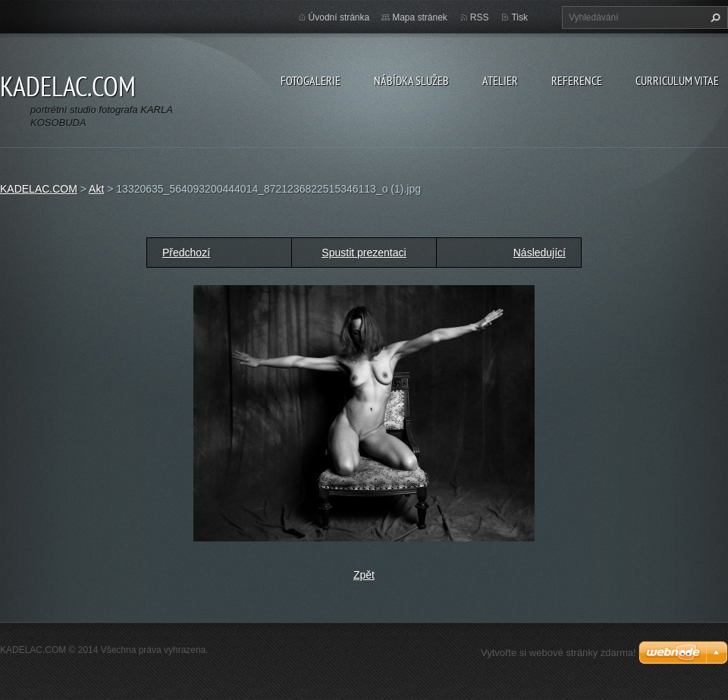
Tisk (519, 17)
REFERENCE (577, 80)
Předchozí (186, 253)
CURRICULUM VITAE (677, 80)
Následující (540, 253)
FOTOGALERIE (311, 80)
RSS (480, 17)
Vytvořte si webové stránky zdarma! (559, 653)
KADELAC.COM (39, 189)
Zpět (364, 575)
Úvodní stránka (339, 17)
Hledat (714, 17)
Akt (96, 189)
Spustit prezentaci (364, 253)
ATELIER (500, 80)
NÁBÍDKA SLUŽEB (411, 80)
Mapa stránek (420, 17)
